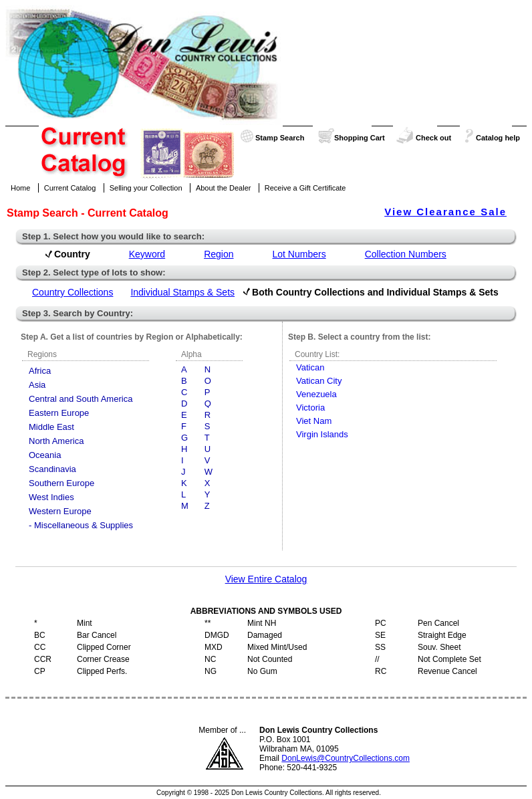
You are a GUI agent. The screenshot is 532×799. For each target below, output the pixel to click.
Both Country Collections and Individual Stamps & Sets (375, 292)
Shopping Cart (360, 138)
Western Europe (60, 511)
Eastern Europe (59, 413)
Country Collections (73, 292)
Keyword (147, 254)
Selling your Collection (146, 188)
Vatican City (319, 381)
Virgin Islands (322, 434)
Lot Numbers (299, 254)
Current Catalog (70, 188)
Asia (37, 385)
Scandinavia (52, 469)
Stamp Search (280, 138)
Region (219, 254)
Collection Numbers (406, 254)
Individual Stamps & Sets (182, 292)
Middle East (51, 427)
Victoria (310, 408)
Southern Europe (61, 483)
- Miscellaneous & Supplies (81, 525)
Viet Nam (314, 421)
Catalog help (498, 138)
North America (56, 441)
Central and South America (81, 399)
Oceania (45, 455)
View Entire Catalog (266, 579)
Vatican (310, 367)
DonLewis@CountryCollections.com (346, 758)
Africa (40, 371)
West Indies (51, 497)
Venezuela (316, 394)
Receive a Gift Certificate (305, 188)
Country (72, 254)
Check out (433, 138)
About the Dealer (224, 188)
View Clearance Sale (445, 212)
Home (20, 188)
